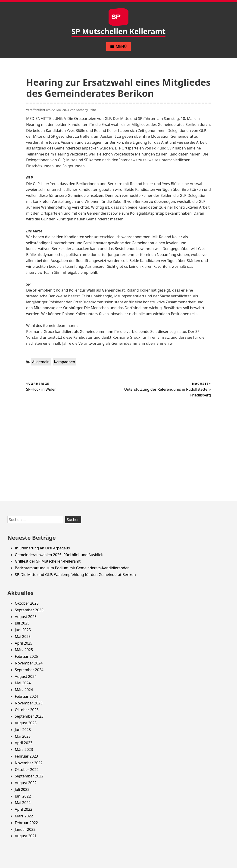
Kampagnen (64, 362)
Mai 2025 (23, 637)
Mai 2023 (23, 736)
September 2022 (29, 776)
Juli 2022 (22, 789)
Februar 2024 (26, 696)
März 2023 (24, 749)
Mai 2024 (23, 683)
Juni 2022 (23, 796)
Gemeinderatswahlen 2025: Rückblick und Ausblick (59, 555)
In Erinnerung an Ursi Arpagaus (42, 548)
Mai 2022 (23, 803)
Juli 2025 (22, 623)
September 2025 (29, 610)
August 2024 (26, 676)
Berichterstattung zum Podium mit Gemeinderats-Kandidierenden (72, 568)
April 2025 (24, 643)
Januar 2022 (25, 829)
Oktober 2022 (27, 770)
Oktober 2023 (27, 710)
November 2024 (29, 663)
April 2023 (24, 743)
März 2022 (24, 816)
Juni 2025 (23, 630)
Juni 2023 (23, 730)
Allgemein (41, 362)
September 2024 (29, 670)
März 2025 (24, 650)
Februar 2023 (26, 756)
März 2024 (24, 690)
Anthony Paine (86, 110)
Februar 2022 (26, 823)
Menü (118, 46)
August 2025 (26, 617)
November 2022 (29, 763)
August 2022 (26, 783)
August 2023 (26, 723)
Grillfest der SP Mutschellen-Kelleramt (48, 561)
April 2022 (24, 809)
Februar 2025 (26, 656)
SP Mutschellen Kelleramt (119, 31)
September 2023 (29, 716)
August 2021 (26, 836)
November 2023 (29, 703)
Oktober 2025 (27, 603)
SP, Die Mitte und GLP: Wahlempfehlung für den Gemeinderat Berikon (75, 575)
